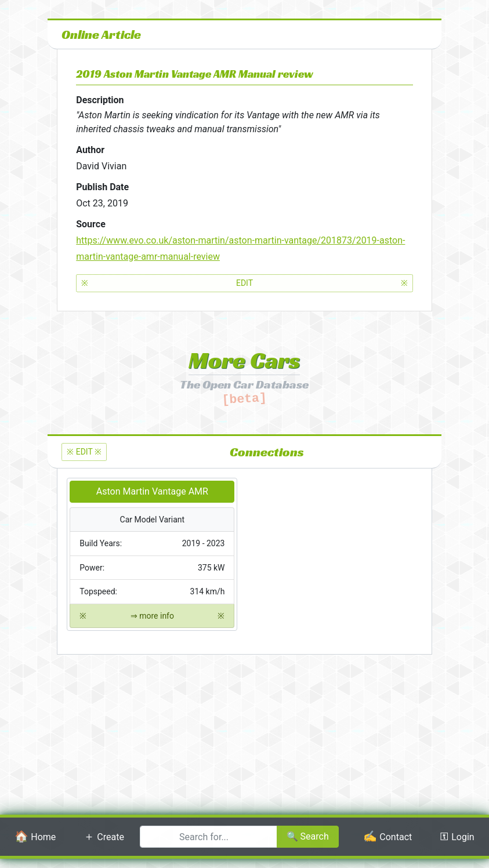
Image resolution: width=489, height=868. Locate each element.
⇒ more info (152, 616)
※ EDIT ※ (84, 452)
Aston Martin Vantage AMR (152, 491)
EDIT (244, 283)
